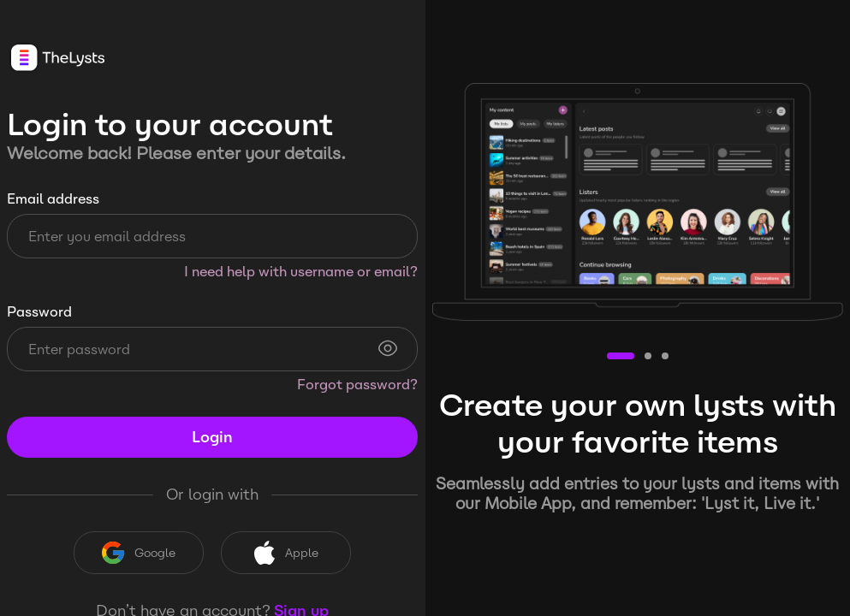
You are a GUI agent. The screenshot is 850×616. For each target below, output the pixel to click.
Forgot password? (357, 385)
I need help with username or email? (301, 272)
